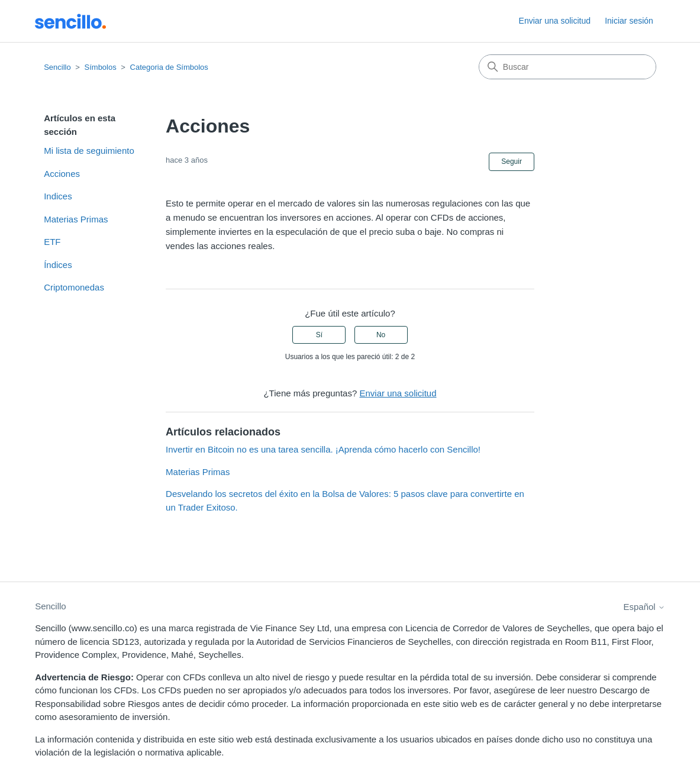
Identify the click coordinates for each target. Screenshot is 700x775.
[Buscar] (567, 67)
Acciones (62, 174)
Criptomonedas (74, 287)
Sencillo (57, 67)
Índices (58, 265)
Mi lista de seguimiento (89, 151)
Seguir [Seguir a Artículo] (512, 162)
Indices (58, 196)
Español (644, 607)
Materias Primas (76, 219)
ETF (52, 242)
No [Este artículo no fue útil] (381, 335)
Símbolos (101, 67)
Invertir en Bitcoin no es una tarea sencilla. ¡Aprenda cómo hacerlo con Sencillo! (323, 449)
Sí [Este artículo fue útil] (319, 335)
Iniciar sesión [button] (629, 21)
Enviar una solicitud (555, 21)
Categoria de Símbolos (169, 67)
